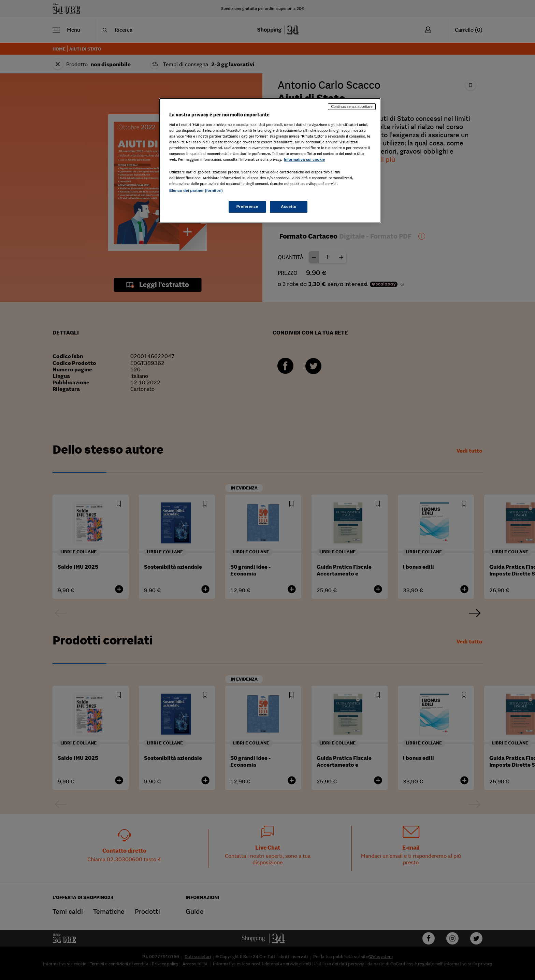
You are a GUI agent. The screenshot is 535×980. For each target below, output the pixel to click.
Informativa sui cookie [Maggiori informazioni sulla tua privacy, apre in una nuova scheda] (304, 159)
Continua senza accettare (352, 106)
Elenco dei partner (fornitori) (196, 190)
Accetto (289, 207)
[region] (270, 161)
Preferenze (247, 207)
